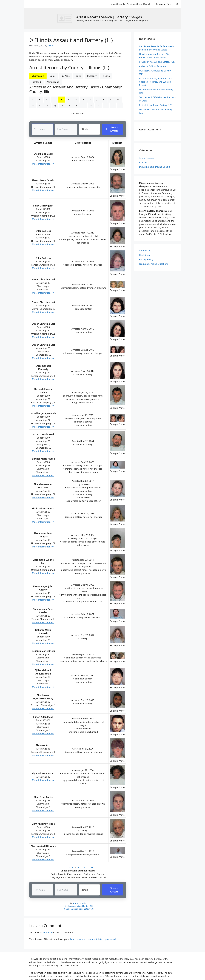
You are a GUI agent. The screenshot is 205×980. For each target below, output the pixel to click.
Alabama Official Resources (153, 66)
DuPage (66, 76)
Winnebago (53, 82)
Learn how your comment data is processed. (93, 939)
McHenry (92, 76)
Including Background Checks (155, 167)
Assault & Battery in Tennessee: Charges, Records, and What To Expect (155, 82)
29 (92, 867)
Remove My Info (163, 4)
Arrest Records (79, 903)
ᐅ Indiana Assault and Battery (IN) (79, 909)
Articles (143, 162)
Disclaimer (145, 255)
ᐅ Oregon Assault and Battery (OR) (157, 62)
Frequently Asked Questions (154, 264)
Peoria (106, 76)
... (88, 867)
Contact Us (145, 251)
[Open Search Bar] (177, 4)
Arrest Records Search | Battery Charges (109, 17)
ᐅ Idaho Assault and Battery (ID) (79, 906)
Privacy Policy (146, 259)
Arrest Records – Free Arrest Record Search (131, 4)
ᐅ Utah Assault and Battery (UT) (156, 105)
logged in (48, 933)
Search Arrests (112, 129)
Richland (36, 82)
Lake (78, 76)
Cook (52, 76)
